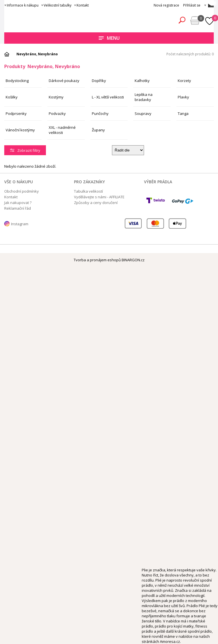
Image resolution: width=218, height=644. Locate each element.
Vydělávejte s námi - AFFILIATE (99, 197)
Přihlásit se (192, 5)
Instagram (20, 224)
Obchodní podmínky (22, 191)
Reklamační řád (18, 208)
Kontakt (83, 5)
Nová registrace (166, 5)
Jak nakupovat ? (18, 203)
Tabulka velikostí (88, 191)
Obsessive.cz (46, 19)
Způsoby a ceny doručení (96, 203)
